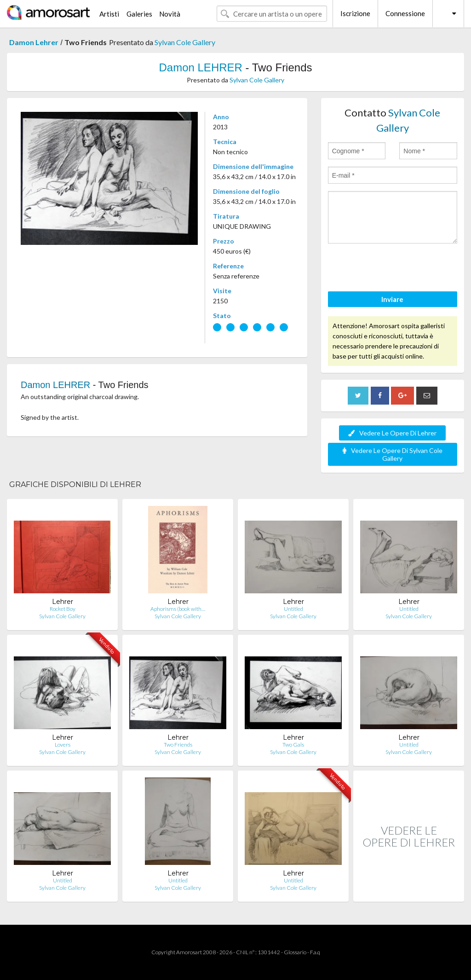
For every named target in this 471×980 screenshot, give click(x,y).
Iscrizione (355, 13)
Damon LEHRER (200, 67)
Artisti (109, 14)
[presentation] (398, 269)
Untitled (293, 609)
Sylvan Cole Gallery (185, 42)
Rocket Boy (63, 609)
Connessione (405, 13)
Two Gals (293, 745)
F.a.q (315, 952)
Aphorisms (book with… (178, 609)
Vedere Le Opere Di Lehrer (392, 433)
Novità (170, 14)
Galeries (139, 14)
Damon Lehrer (34, 42)
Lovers (63, 745)
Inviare (392, 299)
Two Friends (178, 745)
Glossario (295, 952)
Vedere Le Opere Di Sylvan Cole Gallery (393, 454)
